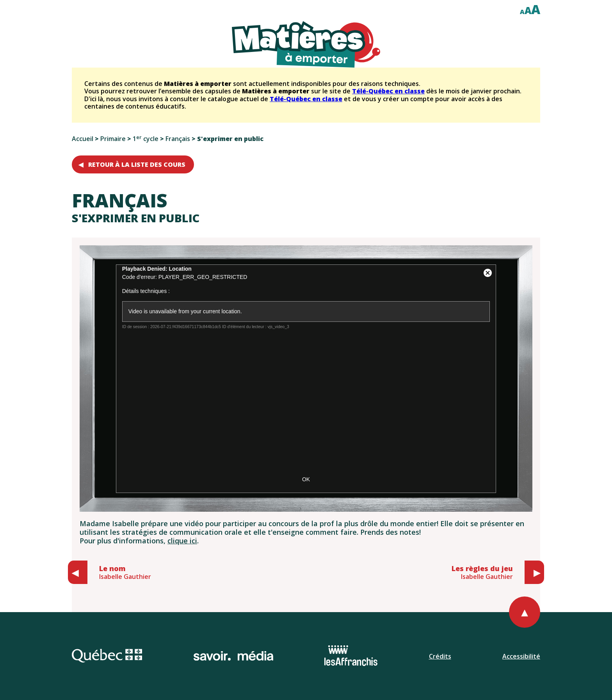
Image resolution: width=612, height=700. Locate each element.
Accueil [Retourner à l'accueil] (83, 139)
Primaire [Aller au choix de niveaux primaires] (113, 139)
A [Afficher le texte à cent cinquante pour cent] (528, 10)
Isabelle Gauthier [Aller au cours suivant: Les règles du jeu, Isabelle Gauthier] (482, 572)
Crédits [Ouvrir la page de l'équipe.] (440, 656)
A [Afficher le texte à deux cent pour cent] (536, 9)
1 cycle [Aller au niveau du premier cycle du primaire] (146, 139)
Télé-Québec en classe (388, 91)
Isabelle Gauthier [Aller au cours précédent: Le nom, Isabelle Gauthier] (125, 572)
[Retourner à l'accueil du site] (306, 44)
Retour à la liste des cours (137, 164)
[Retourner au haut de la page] (525, 612)
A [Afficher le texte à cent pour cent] (522, 12)
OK (306, 479)
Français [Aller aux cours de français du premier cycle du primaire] (178, 139)
